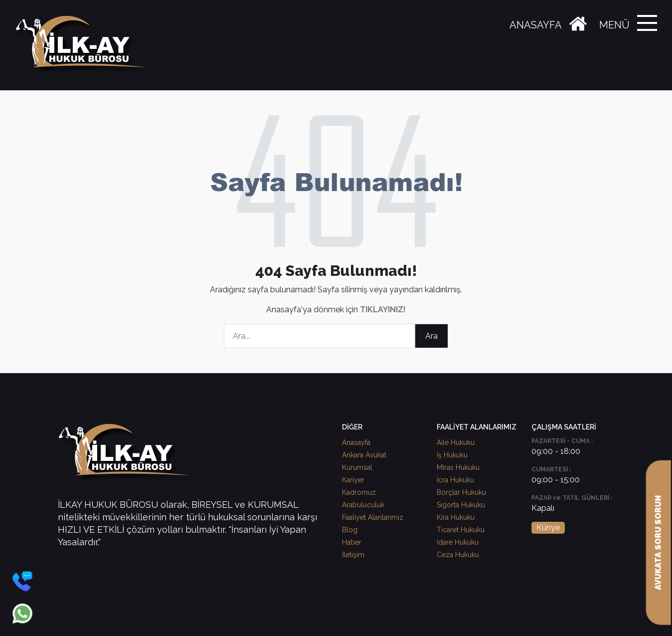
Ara (431, 336)
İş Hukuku (452, 455)
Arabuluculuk (363, 505)
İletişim (353, 555)
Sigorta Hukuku (461, 505)
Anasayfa (356, 442)
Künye (548, 528)
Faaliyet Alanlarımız (373, 517)
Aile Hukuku (456, 442)
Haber (352, 542)
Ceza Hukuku (458, 555)
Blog (350, 530)
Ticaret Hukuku (461, 530)
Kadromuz (359, 492)
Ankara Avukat (364, 455)
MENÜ (614, 25)
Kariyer (353, 480)
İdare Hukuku (458, 542)
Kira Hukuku (456, 517)
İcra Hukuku (455, 480)
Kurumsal (357, 467)
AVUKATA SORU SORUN (658, 543)
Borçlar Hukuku (461, 492)
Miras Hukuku (458, 467)
